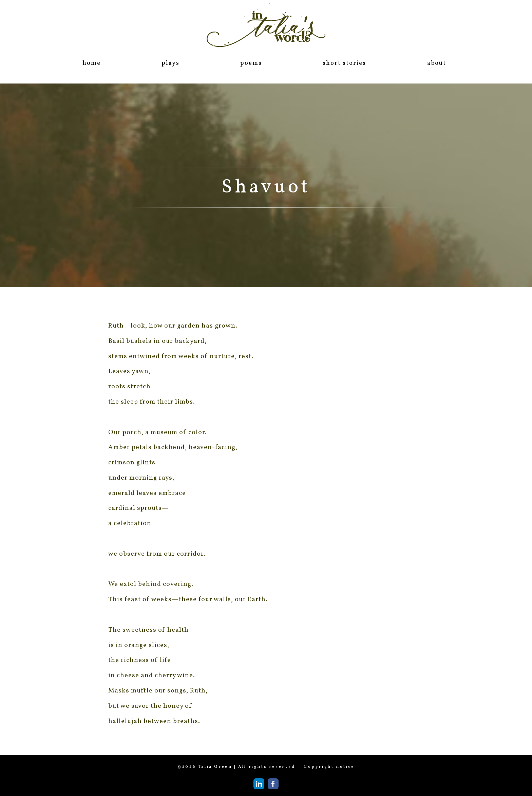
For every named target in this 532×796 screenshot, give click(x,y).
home (91, 63)
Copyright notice (329, 767)
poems (251, 63)
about (437, 63)
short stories (344, 63)
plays (170, 63)
